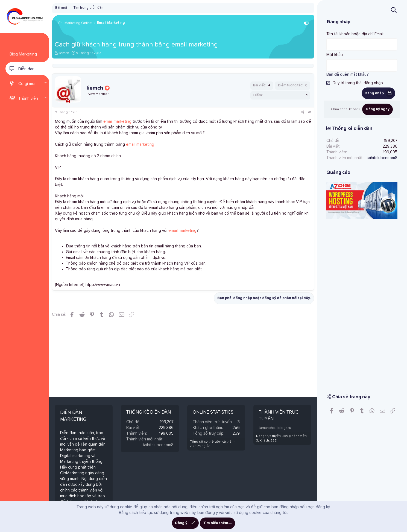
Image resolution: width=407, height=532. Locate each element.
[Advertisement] (362, 302)
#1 (310, 112)
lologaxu (284, 428)
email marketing (117, 122)
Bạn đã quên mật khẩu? (347, 74)
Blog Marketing (23, 54)
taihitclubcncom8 (158, 445)
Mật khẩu (335, 55)
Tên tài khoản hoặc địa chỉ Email (355, 34)
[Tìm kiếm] (394, 10)
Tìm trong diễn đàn (88, 8)
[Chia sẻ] (303, 112)
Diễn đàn (26, 69)
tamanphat (267, 428)
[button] (45, 83)
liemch (64, 53)
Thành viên (28, 99)
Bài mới (61, 8)
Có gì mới (27, 84)
